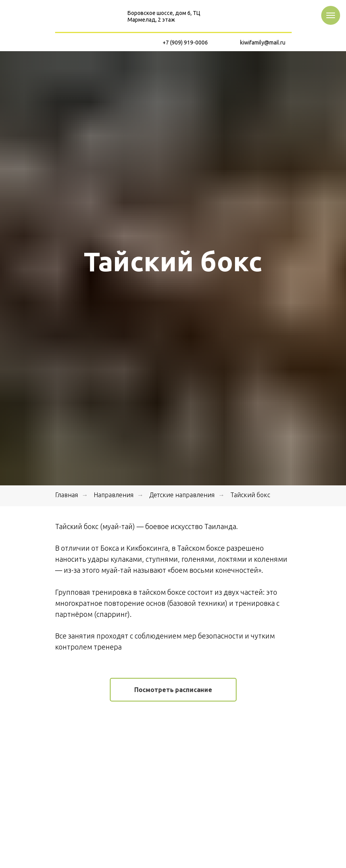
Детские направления (182, 495)
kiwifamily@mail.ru (263, 43)
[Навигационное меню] (331, 15)
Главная (67, 495)
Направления (114, 495)
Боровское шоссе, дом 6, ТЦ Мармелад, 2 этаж (164, 16)
